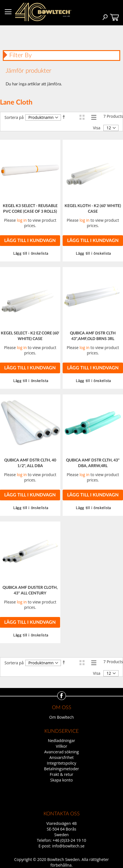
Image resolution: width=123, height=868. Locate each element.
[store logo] (43, 12)
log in (22, 220)
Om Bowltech (61, 717)
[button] (93, 254)
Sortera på (14, 117)
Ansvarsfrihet (62, 757)
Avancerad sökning (61, 752)
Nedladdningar (61, 741)
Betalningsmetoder (62, 769)
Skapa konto (62, 780)
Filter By (20, 55)
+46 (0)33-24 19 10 (69, 840)
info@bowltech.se (68, 846)
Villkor (61, 746)
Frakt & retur (61, 774)
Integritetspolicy (62, 763)
